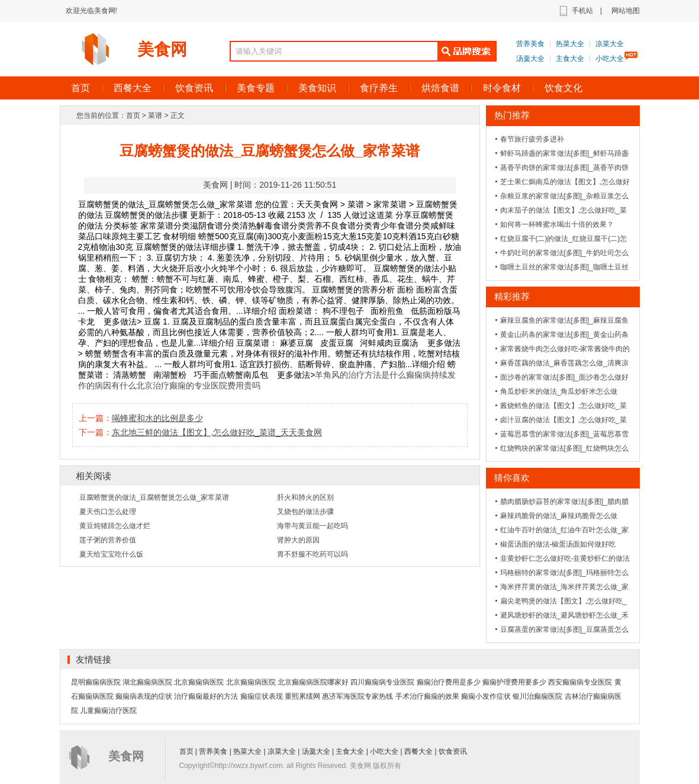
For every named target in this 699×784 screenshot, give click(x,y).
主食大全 (570, 59)
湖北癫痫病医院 (147, 682)
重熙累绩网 (302, 696)
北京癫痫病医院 (199, 682)
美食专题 (256, 88)
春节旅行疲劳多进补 (532, 139)
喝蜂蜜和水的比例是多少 (157, 418)
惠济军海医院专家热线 (357, 696)
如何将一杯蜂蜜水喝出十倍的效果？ (557, 224)
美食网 (162, 49)
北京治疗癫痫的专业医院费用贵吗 (198, 385)
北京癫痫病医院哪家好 (313, 682)
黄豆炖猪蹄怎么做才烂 (115, 526)
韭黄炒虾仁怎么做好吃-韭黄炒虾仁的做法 (565, 558)
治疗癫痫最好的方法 (206, 696)
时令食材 (502, 88)
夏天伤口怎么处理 (108, 512)
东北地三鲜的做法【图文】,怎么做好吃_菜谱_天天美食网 (217, 432)
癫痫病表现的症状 (144, 696)
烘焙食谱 (440, 88)
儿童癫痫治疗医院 (108, 711)
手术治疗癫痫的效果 (427, 696)
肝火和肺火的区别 (305, 497)
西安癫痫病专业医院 (580, 682)
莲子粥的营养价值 (108, 540)
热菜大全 (570, 44)
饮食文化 (563, 88)
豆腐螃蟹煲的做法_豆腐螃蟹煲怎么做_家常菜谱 (154, 497)
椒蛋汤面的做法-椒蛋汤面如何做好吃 (558, 544)
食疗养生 (379, 88)
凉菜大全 (610, 44)
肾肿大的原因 (298, 540)
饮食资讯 (194, 88)
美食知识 (317, 88)
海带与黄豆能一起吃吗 (313, 526)
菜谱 (155, 115)
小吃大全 (610, 59)
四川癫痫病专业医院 (382, 682)
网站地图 (626, 11)
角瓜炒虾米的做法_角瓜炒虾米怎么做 (559, 391)
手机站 (582, 11)
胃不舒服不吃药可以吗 (313, 554)
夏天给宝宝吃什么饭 (111, 554)
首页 (80, 88)
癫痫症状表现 (262, 696)
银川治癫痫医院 (537, 696)
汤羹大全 (530, 59)
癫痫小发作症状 (486, 696)
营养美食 (530, 44)
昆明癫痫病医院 (96, 682)
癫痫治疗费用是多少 (449, 682)
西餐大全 (133, 88)
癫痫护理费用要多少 (514, 682)
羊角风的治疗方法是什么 (360, 375)
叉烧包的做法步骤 (305, 512)
